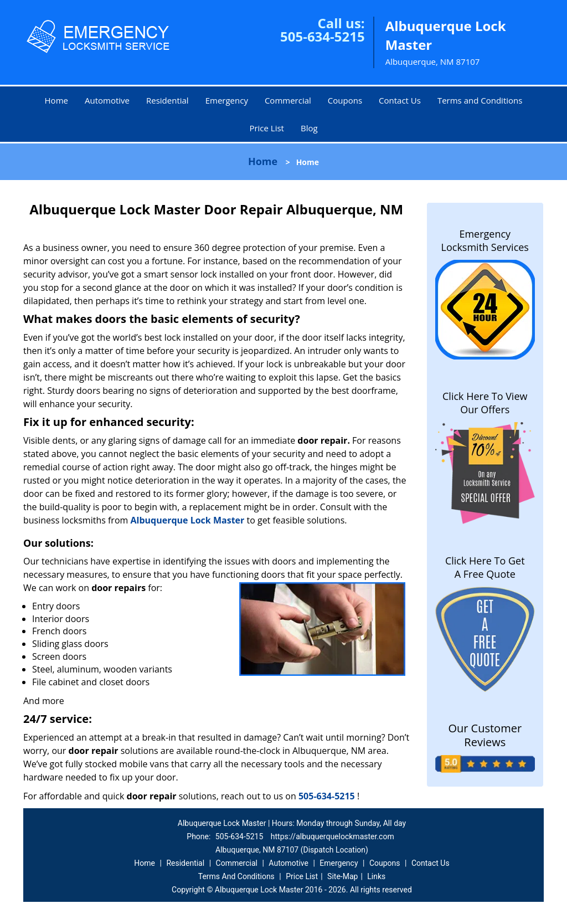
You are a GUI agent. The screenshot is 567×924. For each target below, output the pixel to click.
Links (376, 876)
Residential (167, 100)
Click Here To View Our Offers (485, 403)
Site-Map (342, 876)
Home (56, 100)
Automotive (107, 100)
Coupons (345, 100)
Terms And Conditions (236, 876)
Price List (267, 128)
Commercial (288, 100)
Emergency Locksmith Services (485, 240)
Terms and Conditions (480, 100)
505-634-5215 (323, 36)
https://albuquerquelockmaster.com (333, 836)
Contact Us (400, 100)
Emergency (227, 100)
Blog (309, 128)
